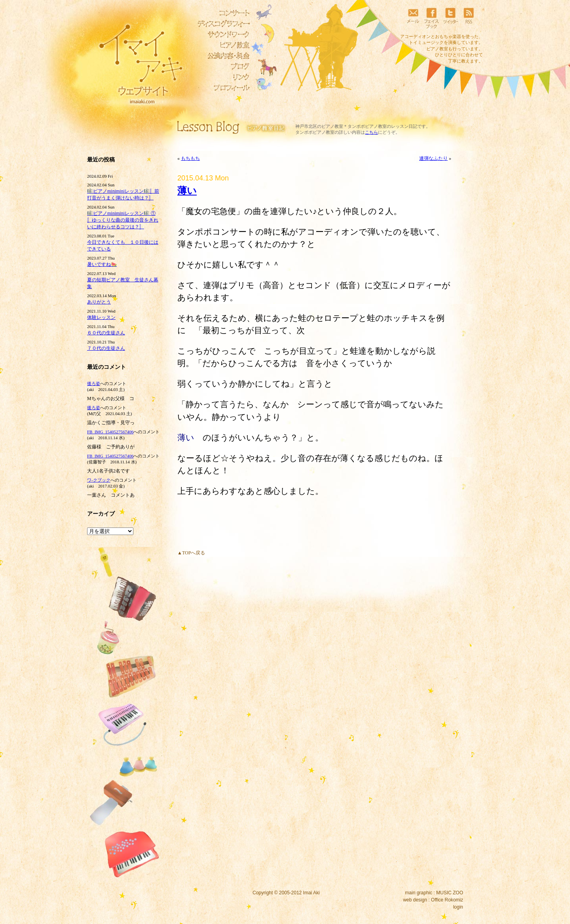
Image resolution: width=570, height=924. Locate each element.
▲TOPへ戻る (191, 553)
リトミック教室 (222, 56)
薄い (187, 191)
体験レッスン (101, 317)
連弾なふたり (433, 158)
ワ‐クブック (99, 480)
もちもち (190, 158)
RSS (469, 18)
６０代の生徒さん (106, 333)
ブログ (222, 66)
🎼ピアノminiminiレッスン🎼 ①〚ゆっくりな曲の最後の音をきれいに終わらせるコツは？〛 (123, 220)
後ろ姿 (94, 383)
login (458, 907)
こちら (371, 132)
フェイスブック (431, 18)
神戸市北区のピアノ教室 (319, 126)
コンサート (222, 13)
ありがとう (99, 302)
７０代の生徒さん (106, 348)
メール (413, 18)
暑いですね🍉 (102, 264)
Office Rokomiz (447, 900)
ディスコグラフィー (222, 24)
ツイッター (450, 18)
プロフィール (222, 88)
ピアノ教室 (222, 45)
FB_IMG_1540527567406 (110, 432)
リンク (222, 77)
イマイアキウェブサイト (136, 59)
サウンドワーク (222, 34)
